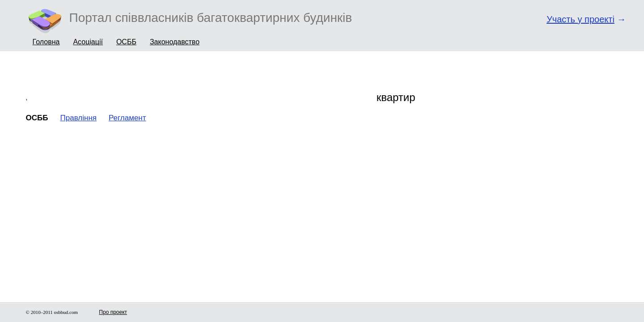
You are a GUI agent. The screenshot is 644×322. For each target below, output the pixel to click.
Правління (78, 118)
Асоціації (88, 42)
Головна (46, 42)
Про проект (113, 312)
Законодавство (175, 42)
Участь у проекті (580, 19)
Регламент (127, 118)
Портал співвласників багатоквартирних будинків (211, 18)
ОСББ (126, 42)
